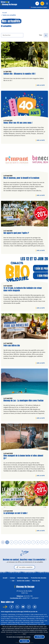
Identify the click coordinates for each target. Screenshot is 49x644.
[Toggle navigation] (47, 4)
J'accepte (24, 641)
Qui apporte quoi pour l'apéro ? (16, 233)
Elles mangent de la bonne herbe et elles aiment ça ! (23, 457)
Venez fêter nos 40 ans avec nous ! (18, 123)
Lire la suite (41, 85)
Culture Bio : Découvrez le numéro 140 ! (20, 74)
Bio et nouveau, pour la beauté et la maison (21, 178)
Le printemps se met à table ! (16, 513)
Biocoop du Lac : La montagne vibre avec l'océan (23, 401)
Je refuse (39, 637)
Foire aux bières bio (12, 346)
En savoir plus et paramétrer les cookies (18, 637)
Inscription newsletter (25, 567)
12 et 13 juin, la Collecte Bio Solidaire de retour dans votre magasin (23, 289)
